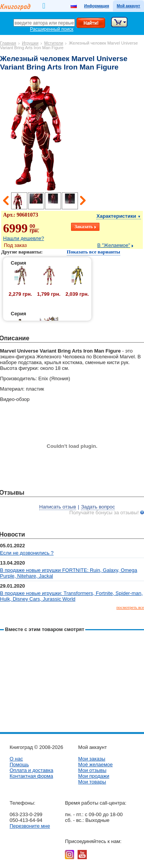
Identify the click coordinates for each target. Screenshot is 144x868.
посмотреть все (130, 607)
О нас (16, 759)
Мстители (54, 43)
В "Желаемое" (114, 245)
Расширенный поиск (52, 29)
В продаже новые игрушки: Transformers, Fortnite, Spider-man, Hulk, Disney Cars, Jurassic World (71, 596)
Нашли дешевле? (24, 238)
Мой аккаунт (128, 6)
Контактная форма (31, 776)
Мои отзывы (92, 770)
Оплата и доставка (31, 770)
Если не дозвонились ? (27, 553)
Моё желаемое (95, 764)
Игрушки (30, 43)
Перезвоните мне (30, 826)
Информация (97, 6)
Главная (8, 43)
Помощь (19, 764)
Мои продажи (94, 776)
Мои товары (92, 782)
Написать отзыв (58, 507)
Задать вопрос (98, 507)
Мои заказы (92, 759)
